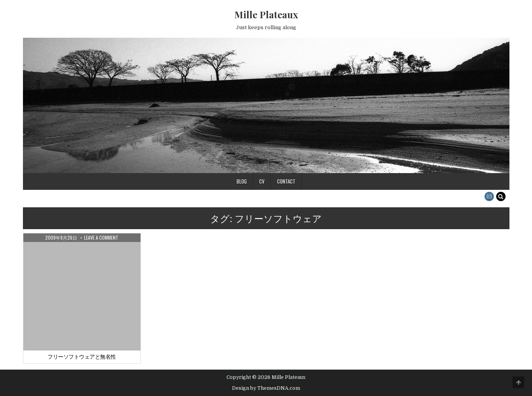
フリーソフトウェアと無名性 (82, 357)
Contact (286, 181)
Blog (242, 181)
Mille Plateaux (266, 14)
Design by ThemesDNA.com (266, 388)
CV (262, 181)
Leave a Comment (101, 238)
